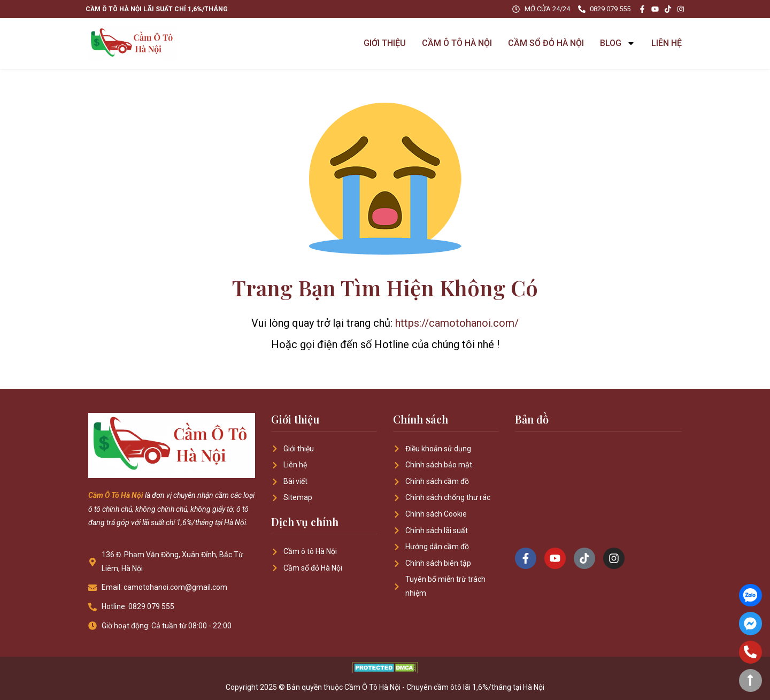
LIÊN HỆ (667, 43)
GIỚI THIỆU (385, 43)
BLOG (618, 43)
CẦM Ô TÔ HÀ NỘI (457, 43)
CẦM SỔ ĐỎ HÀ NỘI (546, 43)
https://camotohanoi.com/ (457, 323)
